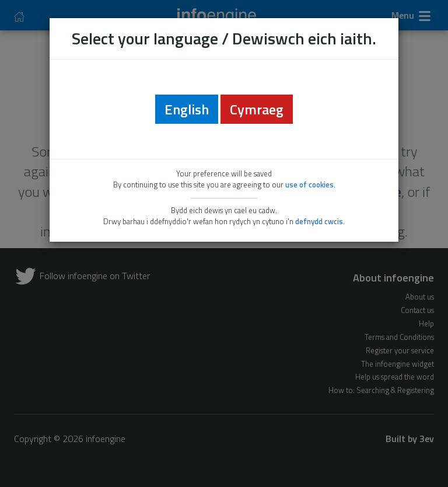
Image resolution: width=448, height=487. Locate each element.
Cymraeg (257, 109)
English (187, 109)
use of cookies (309, 185)
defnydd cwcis (319, 221)
